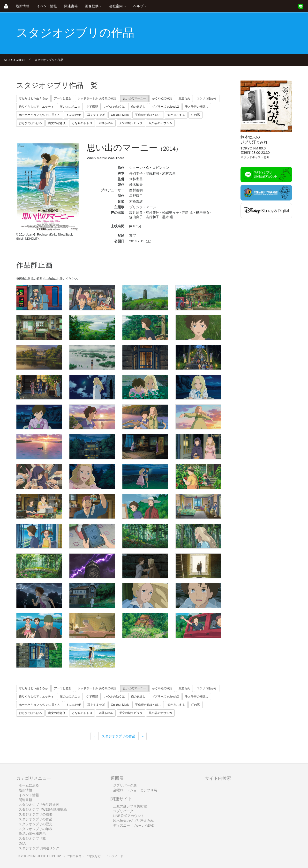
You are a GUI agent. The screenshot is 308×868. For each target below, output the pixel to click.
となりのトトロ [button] (82, 123)
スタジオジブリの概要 (36, 814)
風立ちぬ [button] (184, 98)
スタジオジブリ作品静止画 (39, 805)
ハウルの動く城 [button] (114, 107)
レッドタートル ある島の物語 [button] (97, 98)
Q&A (22, 843)
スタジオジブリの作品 (49, 60)
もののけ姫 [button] (74, 115)
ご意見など (93, 856)
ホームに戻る (29, 785)
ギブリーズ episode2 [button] (165, 107)
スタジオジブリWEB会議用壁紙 (43, 809)
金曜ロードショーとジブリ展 (135, 790)
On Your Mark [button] (120, 115)
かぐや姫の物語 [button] (162, 98)
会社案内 (118, 6)
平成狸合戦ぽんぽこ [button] (148, 115)
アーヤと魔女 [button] (63, 98)
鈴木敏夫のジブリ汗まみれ (133, 821)
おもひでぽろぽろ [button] (30, 123)
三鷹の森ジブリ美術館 (130, 806)
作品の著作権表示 (32, 834)
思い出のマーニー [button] (134, 98)
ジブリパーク (123, 811)
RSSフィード (114, 856)
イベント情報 (47, 6)
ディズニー (135, 825)
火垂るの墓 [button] (106, 123)
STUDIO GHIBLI (15, 60)
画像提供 (93, 6)
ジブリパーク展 (125, 785)
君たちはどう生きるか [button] (33, 98)
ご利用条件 (74, 856)
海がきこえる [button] (176, 115)
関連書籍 (71, 6)
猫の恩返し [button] (138, 107)
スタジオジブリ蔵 (32, 838)
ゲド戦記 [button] (92, 107)
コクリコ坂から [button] (207, 98)
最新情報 (23, 6)
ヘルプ (140, 6)
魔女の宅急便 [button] (57, 123)
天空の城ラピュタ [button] (131, 123)
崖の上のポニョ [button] (70, 107)
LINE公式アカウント (129, 816)
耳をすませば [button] (96, 115)
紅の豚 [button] (195, 115)
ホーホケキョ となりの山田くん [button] (40, 115)
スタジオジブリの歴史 (36, 824)
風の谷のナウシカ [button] (160, 123)
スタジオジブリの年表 (36, 829)
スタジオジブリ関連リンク (39, 848)
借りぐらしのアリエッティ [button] (36, 107)
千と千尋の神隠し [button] (197, 107)
